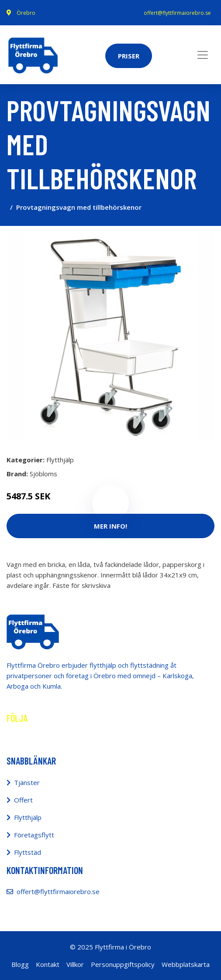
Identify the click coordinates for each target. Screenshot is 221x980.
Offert (23, 800)
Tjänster (27, 782)
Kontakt (48, 964)
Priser (129, 56)
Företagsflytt (34, 835)
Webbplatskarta (186, 964)
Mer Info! (110, 526)
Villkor (75, 964)
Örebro (26, 13)
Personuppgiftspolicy (123, 964)
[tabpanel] (110, 337)
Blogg (20, 964)
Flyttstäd (28, 852)
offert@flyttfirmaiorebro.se (177, 13)
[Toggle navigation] (203, 55)
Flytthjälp (60, 460)
